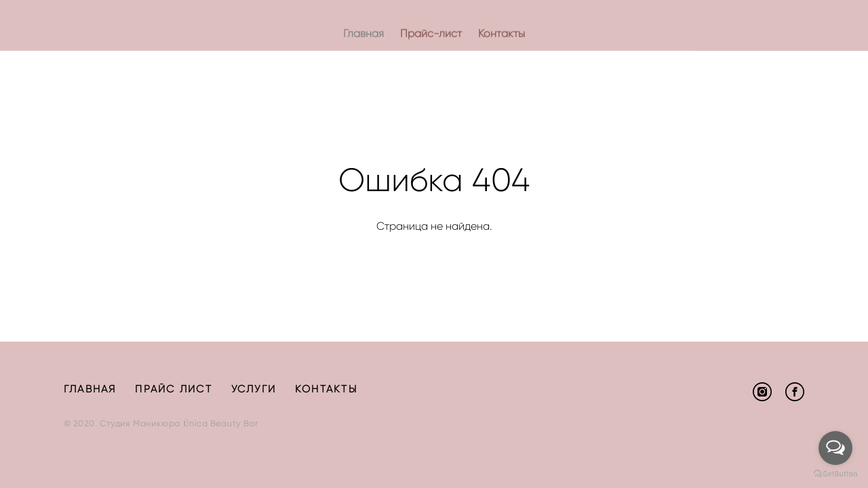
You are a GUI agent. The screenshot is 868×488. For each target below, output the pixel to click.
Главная (363, 34)
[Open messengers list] (835, 448)
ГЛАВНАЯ (90, 389)
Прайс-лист (431, 34)
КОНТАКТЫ (326, 389)
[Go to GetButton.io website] (835, 474)
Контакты (501, 34)
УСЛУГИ (254, 389)
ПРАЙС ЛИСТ (174, 389)
